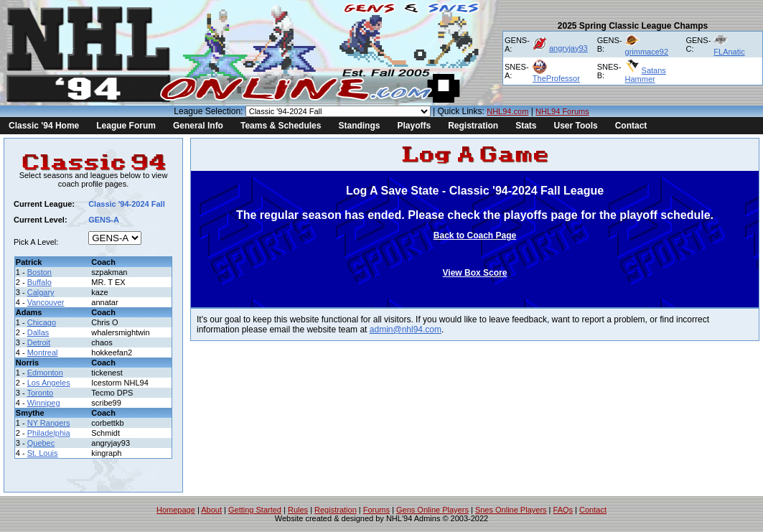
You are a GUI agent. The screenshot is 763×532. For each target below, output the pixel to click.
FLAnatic (729, 52)
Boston (39, 272)
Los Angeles (49, 383)
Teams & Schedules (281, 126)
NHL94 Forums (562, 111)
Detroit (39, 342)
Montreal (43, 353)
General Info (198, 126)
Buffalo (39, 282)
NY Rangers (49, 423)
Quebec (41, 443)
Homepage (176, 510)
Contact (631, 126)
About (211, 510)
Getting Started (255, 510)
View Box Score (475, 273)
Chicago (42, 322)
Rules (298, 510)
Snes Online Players (511, 510)
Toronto (41, 393)
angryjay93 (568, 48)
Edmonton (45, 373)
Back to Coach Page (475, 235)
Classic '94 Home (44, 126)
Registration (473, 126)
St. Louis (43, 453)
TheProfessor (556, 78)
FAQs (563, 510)
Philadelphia (49, 433)
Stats (526, 126)
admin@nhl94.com (406, 330)
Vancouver (46, 302)
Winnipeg (44, 403)
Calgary (41, 292)
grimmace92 (647, 52)
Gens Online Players (432, 510)
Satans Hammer (646, 75)
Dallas (38, 332)
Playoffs (414, 126)
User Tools (576, 126)
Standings (359, 126)
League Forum (126, 126)
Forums (376, 510)
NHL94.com (507, 111)
